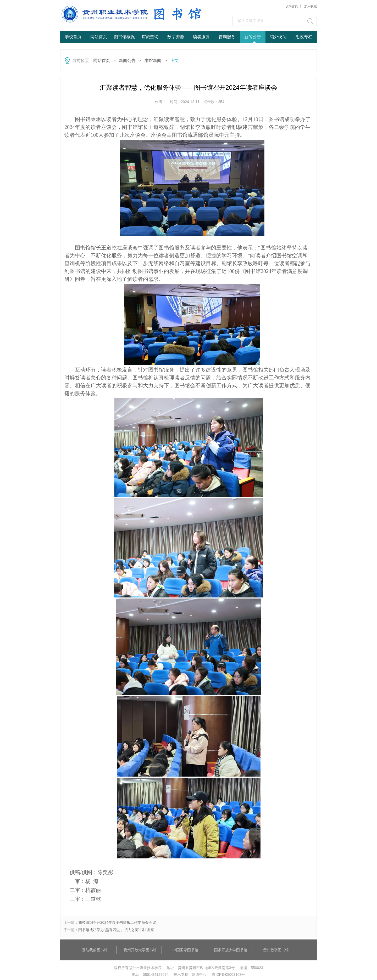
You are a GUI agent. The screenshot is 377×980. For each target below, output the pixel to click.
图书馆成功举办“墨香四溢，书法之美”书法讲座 (116, 930)
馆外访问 (278, 37)
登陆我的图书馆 (95, 950)
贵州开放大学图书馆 (140, 950)
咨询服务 (227, 37)
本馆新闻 (153, 61)
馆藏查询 (150, 37)
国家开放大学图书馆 (231, 950)
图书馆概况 (124, 37)
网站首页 (99, 37)
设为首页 (292, 6)
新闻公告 (253, 37)
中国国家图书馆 (185, 950)
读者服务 (201, 37)
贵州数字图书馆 (276, 950)
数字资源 (176, 37)
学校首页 (73, 37)
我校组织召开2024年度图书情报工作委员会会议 (117, 922)
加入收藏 (311, 6)
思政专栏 (304, 37)
